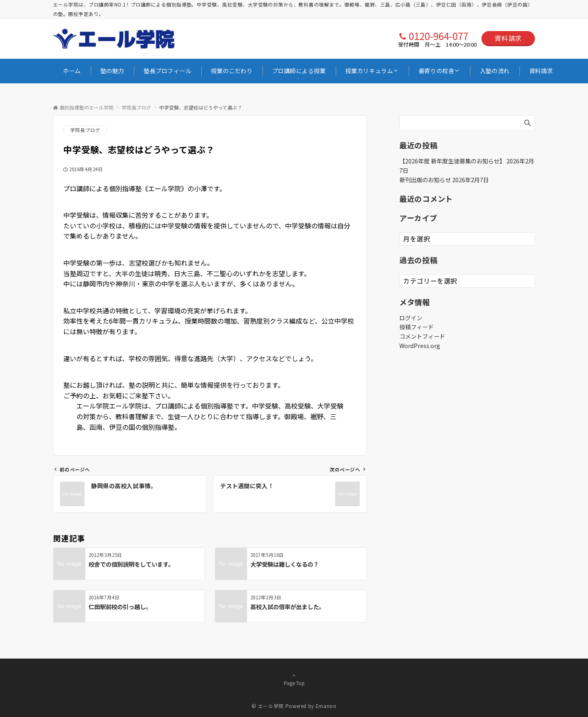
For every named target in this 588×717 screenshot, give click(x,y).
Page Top (294, 679)
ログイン (411, 318)
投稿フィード (416, 327)
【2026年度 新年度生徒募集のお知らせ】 (452, 161)
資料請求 (508, 38)
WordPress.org (420, 346)
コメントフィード (422, 336)
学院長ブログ (85, 130)
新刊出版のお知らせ (425, 180)
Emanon (326, 706)
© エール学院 (267, 706)
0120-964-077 (439, 36)
